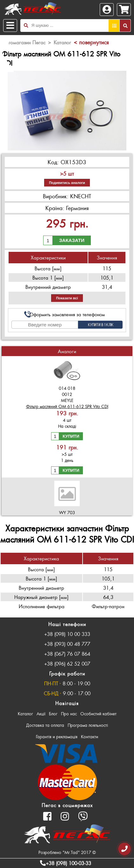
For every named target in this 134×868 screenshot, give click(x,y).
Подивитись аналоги (67, 183)
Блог (53, 714)
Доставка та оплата (45, 725)
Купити (71, 436)
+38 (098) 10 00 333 (67, 634)
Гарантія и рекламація (57, 737)
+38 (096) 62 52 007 (67, 664)
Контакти (90, 737)
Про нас (69, 714)
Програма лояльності (88, 725)
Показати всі (67, 298)
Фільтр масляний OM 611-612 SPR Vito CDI (67, 406)
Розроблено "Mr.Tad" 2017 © (67, 852)
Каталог (25, 714)
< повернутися (91, 42)
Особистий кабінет (98, 714)
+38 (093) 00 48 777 (67, 644)
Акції (41, 714)
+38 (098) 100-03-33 (66, 863)
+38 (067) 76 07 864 (67, 654)
